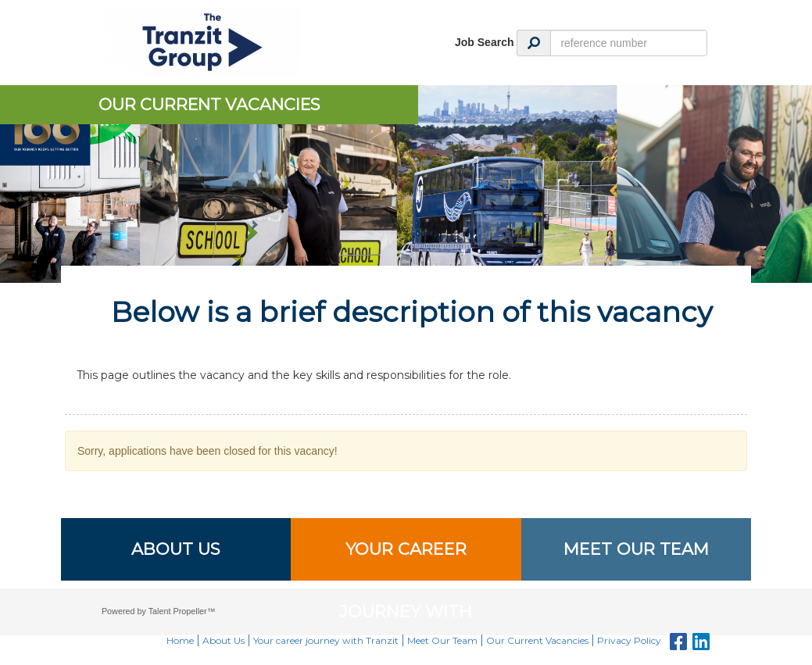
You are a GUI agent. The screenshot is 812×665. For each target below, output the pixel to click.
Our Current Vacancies (537, 640)
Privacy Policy (629, 640)
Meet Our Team (636, 549)
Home (180, 640)
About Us (176, 549)
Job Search (484, 42)
